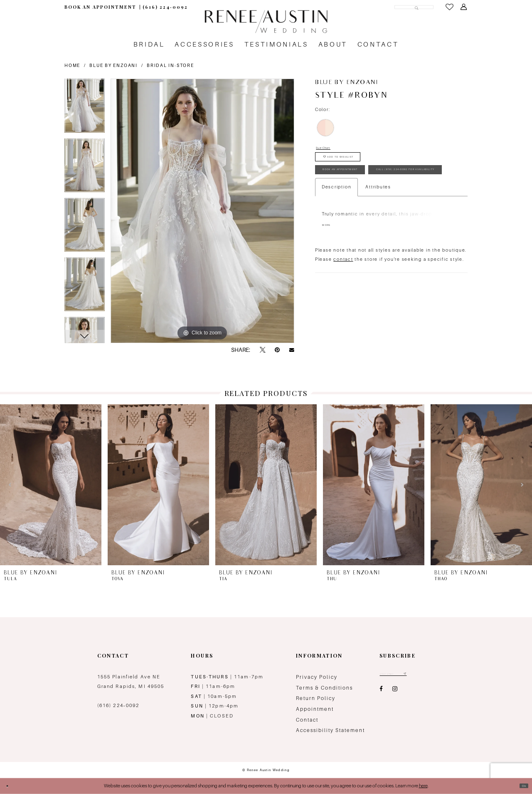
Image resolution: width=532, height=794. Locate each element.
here (423, 786)
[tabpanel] (85, 108)
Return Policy (316, 698)
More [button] (330, 270)
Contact (307, 720)
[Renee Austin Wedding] (266, 22)
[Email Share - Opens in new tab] (292, 350)
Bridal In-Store (170, 65)
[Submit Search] (413, 7)
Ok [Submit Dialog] (521, 786)
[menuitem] (100, 7)
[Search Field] (390, 7)
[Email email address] (404, 676)
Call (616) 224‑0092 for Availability (383, 210)
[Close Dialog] (10, 786)
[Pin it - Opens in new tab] (277, 350)
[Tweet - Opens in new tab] (263, 350)
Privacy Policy (317, 677)
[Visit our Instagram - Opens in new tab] (395, 693)
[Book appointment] (100, 7)
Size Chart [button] (329, 149)
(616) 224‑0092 (118, 705)
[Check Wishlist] (450, 7)
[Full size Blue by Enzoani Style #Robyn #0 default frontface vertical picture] (202, 211)
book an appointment (361, 188)
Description (336, 230)
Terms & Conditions (324, 688)
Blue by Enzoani (113, 65)
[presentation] (51, 485)
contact (343, 303)
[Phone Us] (165, 7)
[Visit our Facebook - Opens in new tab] (381, 693)
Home (72, 65)
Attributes (378, 230)
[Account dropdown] (464, 7)
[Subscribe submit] (425, 676)
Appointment (315, 709)
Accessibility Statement (330, 730)
